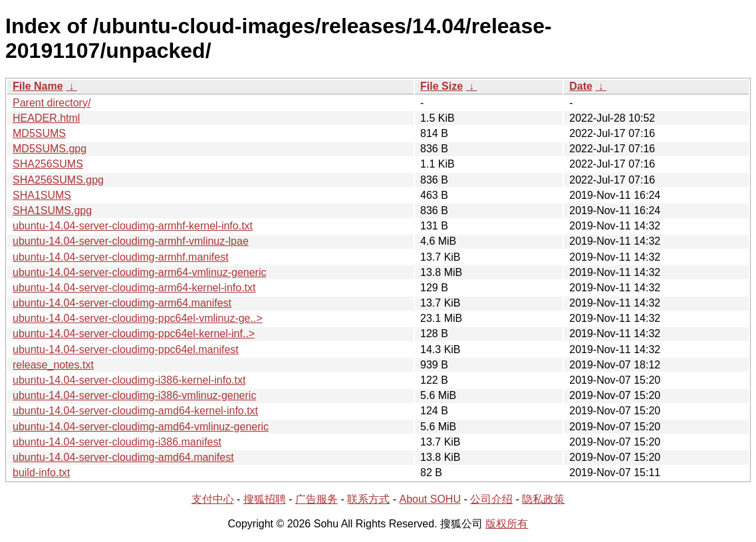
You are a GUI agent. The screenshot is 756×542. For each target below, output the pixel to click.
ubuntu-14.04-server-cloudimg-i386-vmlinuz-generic (134, 395)
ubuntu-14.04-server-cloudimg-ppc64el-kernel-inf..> (134, 334)
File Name (38, 86)
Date (581, 86)
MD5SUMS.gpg (50, 149)
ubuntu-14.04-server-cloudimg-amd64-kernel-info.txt (135, 411)
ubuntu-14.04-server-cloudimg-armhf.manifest (121, 257)
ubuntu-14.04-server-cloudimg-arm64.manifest (122, 303)
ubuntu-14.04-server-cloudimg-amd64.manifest (123, 457)
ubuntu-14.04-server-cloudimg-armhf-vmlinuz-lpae (131, 241)
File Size (441, 86)
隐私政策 (543, 499)
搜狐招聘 (265, 499)
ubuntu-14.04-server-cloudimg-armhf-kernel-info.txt (133, 226)
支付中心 (213, 499)
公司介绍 (491, 499)
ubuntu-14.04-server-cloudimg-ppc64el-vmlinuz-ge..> (138, 318)
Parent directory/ (52, 103)
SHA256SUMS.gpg (58, 180)
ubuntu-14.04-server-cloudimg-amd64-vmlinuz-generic (141, 427)
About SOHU (430, 499)
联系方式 (368, 499)
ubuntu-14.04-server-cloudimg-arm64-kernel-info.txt (134, 288)
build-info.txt (41, 473)
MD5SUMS (39, 133)
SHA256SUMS (48, 164)
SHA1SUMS (42, 195)
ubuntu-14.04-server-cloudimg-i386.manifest (117, 442)
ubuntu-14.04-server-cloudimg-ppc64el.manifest (126, 349)
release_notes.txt (53, 365)
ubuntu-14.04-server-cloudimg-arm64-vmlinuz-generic (140, 272)
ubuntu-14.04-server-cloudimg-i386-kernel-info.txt (129, 380)
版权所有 (507, 524)
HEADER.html (46, 118)
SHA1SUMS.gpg (52, 210)
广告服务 (316, 499)
